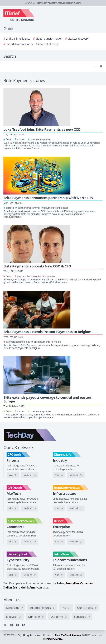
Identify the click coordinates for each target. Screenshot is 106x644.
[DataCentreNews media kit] (76, 508)
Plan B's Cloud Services (68, 635)
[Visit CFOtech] (13, 475)
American (36, 587)
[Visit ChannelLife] (59, 475)
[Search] (50, 66)
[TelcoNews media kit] (76, 575)
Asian (60, 583)
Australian (72, 583)
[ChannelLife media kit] (76, 475)
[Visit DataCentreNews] (59, 508)
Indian (8, 587)
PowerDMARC (54, 639)
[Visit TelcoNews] (59, 575)
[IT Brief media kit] (76, 542)
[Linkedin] (5, 625)
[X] (11, 625)
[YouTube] (17, 625)
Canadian (86, 583)
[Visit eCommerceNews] (13, 542)
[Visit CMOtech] (13, 508)
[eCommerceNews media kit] (30, 542)
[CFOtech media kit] (30, 475)
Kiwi (23, 587)
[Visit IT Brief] (59, 542)
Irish (16, 587)
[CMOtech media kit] (30, 508)
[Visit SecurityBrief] (13, 575)
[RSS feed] (24, 625)
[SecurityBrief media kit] (30, 575)
